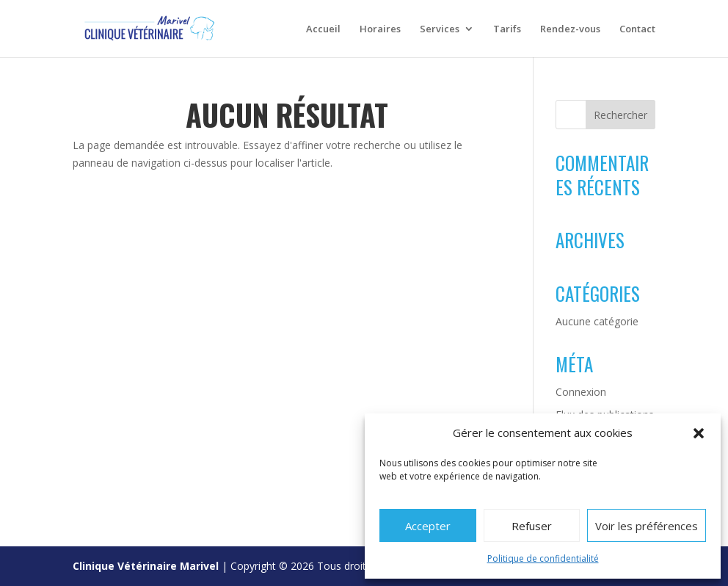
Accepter (428, 526)
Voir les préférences (647, 526)
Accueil (323, 30)
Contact (637, 30)
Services (440, 30)
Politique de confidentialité (543, 558)
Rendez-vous (570, 30)
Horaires (380, 30)
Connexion (581, 392)
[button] (699, 433)
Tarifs (507, 30)
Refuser (532, 526)
